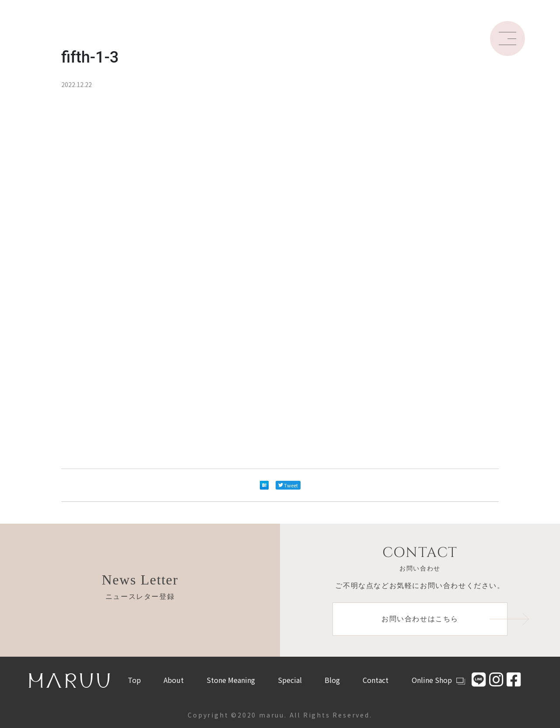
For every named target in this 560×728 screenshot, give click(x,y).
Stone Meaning (231, 680)
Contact (376, 680)
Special (290, 680)
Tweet (288, 485)
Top (134, 680)
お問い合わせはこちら (444, 619)
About (174, 680)
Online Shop (438, 680)
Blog (332, 680)
